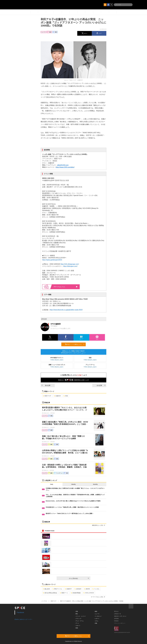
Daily (52, 484)
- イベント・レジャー (80, 616)
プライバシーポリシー (120, 623)
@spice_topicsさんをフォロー (23, 619)
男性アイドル (57, 589)
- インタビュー (98, 616)
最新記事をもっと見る (98, 525)
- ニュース (97, 614)
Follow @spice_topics (57, 360)
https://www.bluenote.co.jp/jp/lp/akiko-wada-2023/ (66, 310)
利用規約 (116, 621)
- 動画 (96, 611)
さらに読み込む (79, 578)
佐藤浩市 (57, 396)
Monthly (95, 484)
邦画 (66, 396)
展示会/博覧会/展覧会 (50, 593)
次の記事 (101, 385)
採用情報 (116, 619)
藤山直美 (46, 589)
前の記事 (46, 385)
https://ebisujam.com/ (70, 266)
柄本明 (87, 589)
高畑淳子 (68, 589)
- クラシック (78, 619)
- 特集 (96, 623)
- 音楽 (76, 611)
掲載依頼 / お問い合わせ (120, 616)
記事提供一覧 (117, 614)
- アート (77, 623)
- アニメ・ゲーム (79, 621)
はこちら (66, 287)
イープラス (44, 601)
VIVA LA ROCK (89, 593)
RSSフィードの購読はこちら (75, 344)
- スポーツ (78, 626)
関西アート (64, 593)
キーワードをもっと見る (98, 597)
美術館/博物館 (76, 593)
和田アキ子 (47, 396)
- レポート (97, 619)
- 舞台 (76, 614)
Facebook (20, 612)
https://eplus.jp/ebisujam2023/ (52, 260)
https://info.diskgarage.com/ (70, 264)
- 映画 (76, 628)
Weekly (73, 484)
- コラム (96, 621)
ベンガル (96, 589)
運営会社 (116, 611)
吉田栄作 (78, 589)
